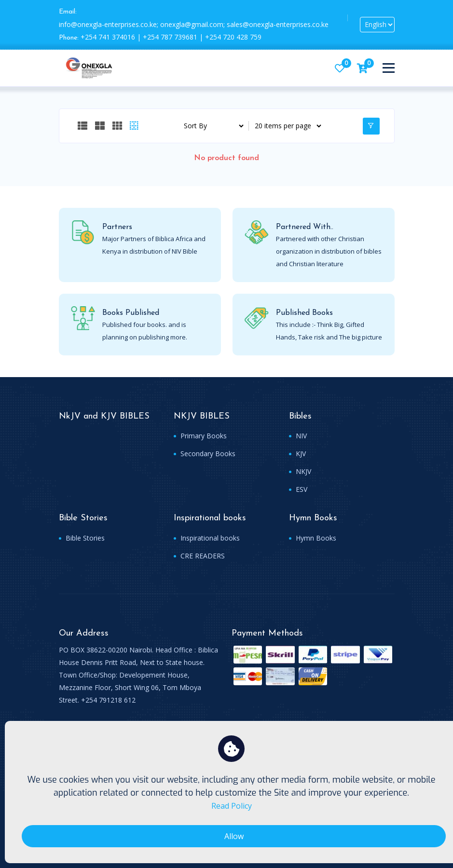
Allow (234, 836)
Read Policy (232, 806)
